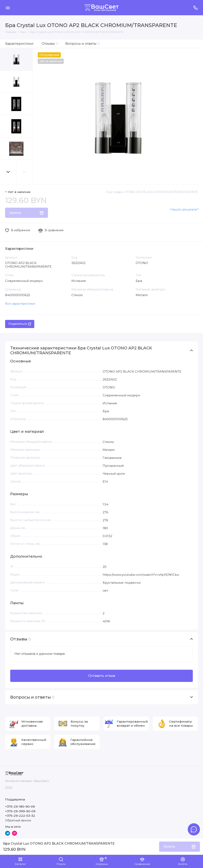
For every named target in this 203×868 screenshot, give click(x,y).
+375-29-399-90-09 (20, 811)
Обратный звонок (18, 820)
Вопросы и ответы (83, 44)
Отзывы (50, 44)
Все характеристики (20, 304)
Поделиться (20, 324)
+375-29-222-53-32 (20, 816)
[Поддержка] (195, 8)
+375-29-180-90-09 (20, 806)
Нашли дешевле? (185, 209)
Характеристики (19, 44)
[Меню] (8, 8)
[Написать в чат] (194, 829)
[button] (8, 172)
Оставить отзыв (102, 676)
